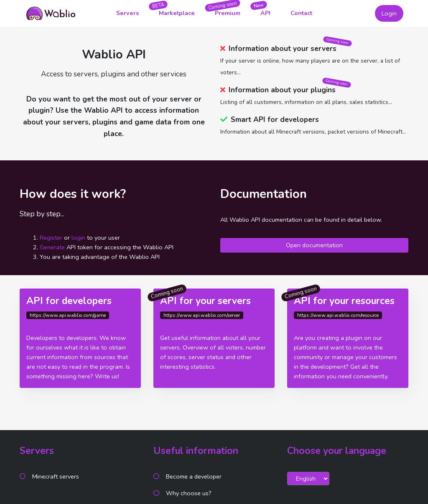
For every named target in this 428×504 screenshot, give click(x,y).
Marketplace (177, 13)
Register (51, 238)
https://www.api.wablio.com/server (202, 315)
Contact (301, 13)
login (78, 238)
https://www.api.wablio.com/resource (338, 315)
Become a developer (194, 476)
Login (389, 13)
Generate (52, 247)
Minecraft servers (56, 476)
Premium (228, 13)
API (265, 13)
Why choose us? (189, 493)
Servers (127, 13)
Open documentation (314, 245)
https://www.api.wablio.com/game (68, 315)
